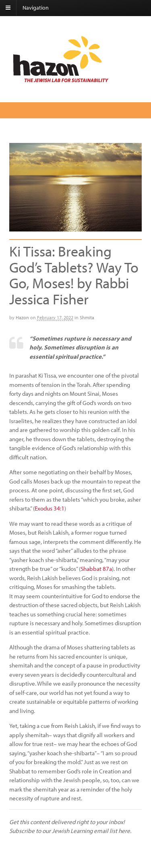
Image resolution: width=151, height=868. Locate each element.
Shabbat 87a (96, 569)
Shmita (87, 317)
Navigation (36, 8)
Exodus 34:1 (50, 508)
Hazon (22, 317)
